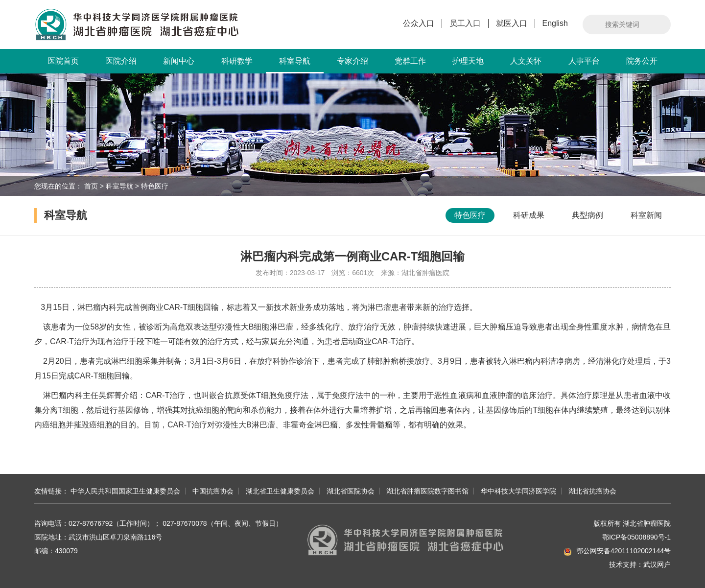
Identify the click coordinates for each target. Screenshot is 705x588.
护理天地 (468, 61)
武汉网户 (657, 564)
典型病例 (587, 215)
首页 (91, 186)
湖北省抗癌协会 (592, 491)
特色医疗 (155, 186)
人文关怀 (526, 61)
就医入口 (512, 23)
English (555, 23)
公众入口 (419, 23)
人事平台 (584, 61)
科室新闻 (646, 215)
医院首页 (63, 61)
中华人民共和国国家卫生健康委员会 (125, 491)
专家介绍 (352, 61)
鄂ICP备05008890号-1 (636, 537)
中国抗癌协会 (213, 491)
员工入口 (465, 23)
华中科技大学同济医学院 (518, 491)
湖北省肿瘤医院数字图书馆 (427, 491)
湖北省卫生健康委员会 (280, 491)
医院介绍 (121, 61)
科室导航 (295, 65)
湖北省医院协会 (351, 491)
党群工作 (410, 61)
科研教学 (237, 61)
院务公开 (642, 61)
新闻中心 (179, 61)
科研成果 (529, 215)
